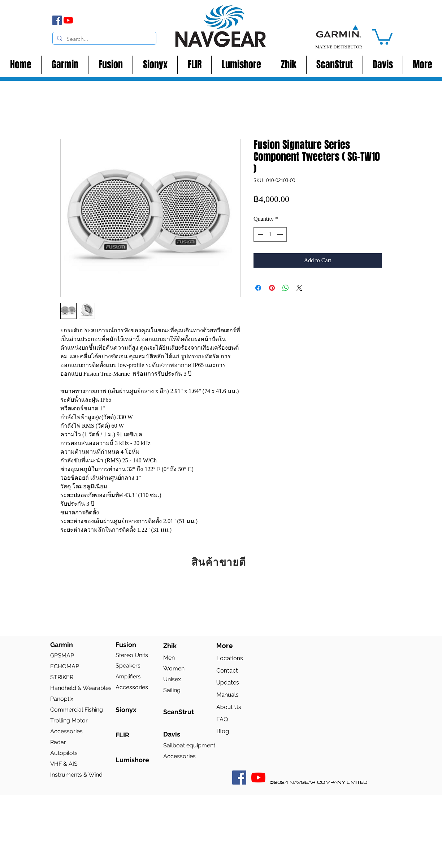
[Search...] (104, 39)
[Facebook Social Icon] (239, 778)
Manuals (227, 695)
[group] (221, 601)
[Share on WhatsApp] (286, 288)
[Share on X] (299, 288)
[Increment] (281, 234)
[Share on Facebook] (258, 288)
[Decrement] (260, 234)
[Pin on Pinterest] (272, 288)
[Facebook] (57, 20)
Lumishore (132, 760)
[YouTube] (68, 20)
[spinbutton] (270, 234)
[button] (382, 36)
